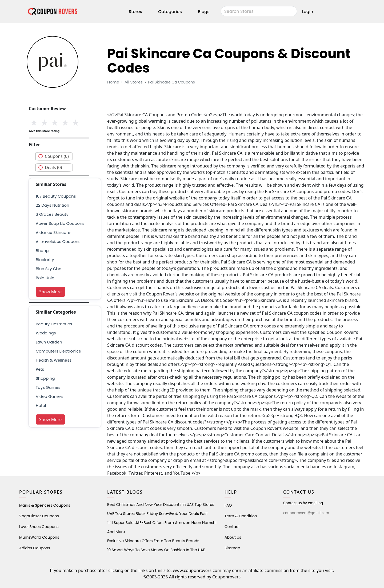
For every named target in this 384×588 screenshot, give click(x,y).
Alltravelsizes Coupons (58, 241)
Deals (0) (53, 167)
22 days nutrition (53, 205)
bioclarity (45, 260)
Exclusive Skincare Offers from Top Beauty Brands (153, 541)
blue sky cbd (49, 269)
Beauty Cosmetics (54, 324)
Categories (170, 12)
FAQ (228, 505)
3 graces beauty (52, 214)
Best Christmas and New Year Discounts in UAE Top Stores (161, 505)
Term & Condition (241, 516)
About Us (233, 537)
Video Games (49, 396)
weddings (46, 333)
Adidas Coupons (35, 548)
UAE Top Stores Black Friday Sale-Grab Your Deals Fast (157, 514)
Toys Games (48, 387)
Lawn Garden (49, 342)
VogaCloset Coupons (39, 516)
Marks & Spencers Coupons (45, 505)
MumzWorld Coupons (39, 537)
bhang (42, 251)
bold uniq (45, 278)
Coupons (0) (57, 156)
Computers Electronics (58, 351)
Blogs (204, 12)
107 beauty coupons (56, 196)
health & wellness (54, 360)
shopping (45, 378)
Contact (232, 527)
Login (308, 12)
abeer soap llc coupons (60, 223)
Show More (50, 292)
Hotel (41, 405)
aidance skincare (53, 232)
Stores (135, 12)
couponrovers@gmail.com (306, 513)
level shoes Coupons (39, 527)
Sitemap (232, 548)
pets (40, 369)
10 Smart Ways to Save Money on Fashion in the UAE (156, 550)
